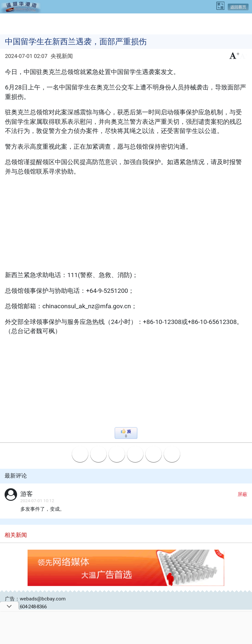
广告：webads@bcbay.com (35, 599)
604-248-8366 (33, 607)
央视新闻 (62, 56)
